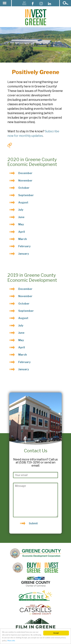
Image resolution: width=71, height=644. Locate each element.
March (23, 239)
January (24, 254)
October (24, 188)
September (26, 195)
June (21, 217)
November (25, 180)
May (21, 224)
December (25, 173)
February (24, 246)
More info (11, 641)
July (21, 210)
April (22, 232)
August (23, 202)
